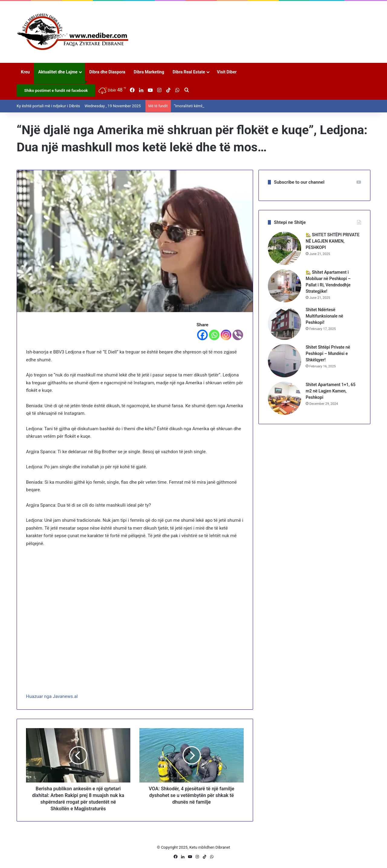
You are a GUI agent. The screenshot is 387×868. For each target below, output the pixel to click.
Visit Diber (227, 72)
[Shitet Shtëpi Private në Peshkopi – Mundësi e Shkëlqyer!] (285, 361)
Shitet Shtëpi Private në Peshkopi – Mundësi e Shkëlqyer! (328, 353)
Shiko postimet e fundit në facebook (56, 90)
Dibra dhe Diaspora (107, 72)
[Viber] (238, 335)
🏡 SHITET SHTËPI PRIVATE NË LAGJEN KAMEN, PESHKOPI (333, 241)
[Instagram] (226, 335)
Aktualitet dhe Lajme (58, 72)
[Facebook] (202, 335)
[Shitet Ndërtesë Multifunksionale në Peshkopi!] (285, 323)
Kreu (25, 72)
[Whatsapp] (214, 335)
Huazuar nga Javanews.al (52, 696)
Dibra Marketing (149, 72)
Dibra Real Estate (189, 72)
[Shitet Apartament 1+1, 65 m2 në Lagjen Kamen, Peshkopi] (285, 398)
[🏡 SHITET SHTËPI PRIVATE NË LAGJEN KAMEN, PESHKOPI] (285, 248)
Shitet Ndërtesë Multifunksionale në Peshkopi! (324, 316)
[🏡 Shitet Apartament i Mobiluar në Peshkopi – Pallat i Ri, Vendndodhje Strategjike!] (285, 286)
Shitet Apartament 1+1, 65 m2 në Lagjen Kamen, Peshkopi (331, 391)
